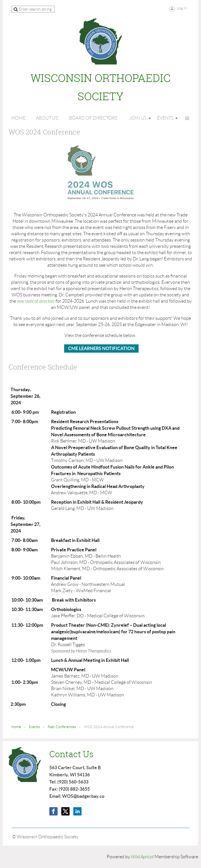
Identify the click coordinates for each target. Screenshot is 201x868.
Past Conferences (62, 727)
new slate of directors (36, 301)
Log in (182, 8)
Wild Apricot (142, 857)
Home (16, 727)
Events (34, 727)
